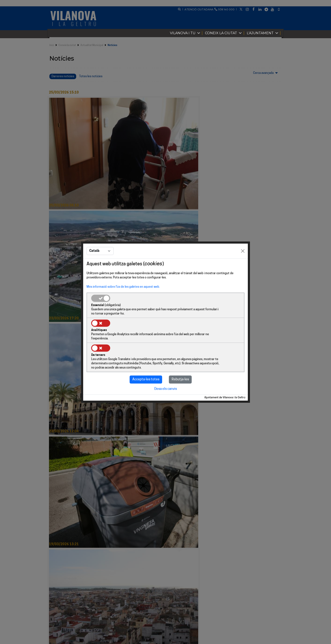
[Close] (243, 264)
